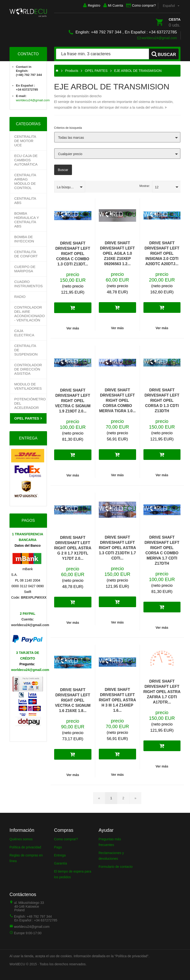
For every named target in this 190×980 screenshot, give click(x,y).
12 (157, 186)
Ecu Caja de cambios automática (26, 159)
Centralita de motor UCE (25, 140)
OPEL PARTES (27, 417)
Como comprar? (138, 5)
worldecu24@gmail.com (157, 37)
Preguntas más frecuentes (110, 841)
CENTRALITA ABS (25, 200)
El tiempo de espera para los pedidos (73, 873)
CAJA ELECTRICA (24, 332)
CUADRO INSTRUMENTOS (28, 283)
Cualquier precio (70, 153)
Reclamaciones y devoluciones (111, 855)
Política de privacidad (25, 846)
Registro (83, 5)
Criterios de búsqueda (68, 127)
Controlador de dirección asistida (28, 368)
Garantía (61, 862)
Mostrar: (145, 185)
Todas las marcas (71, 137)
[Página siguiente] (135, 797)
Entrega (60, 854)
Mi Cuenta (108, 5)
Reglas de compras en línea (26, 857)
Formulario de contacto (116, 866)
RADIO (20, 296)
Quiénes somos (21, 838)
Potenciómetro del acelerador (30, 402)
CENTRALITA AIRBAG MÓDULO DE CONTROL (25, 180)
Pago (58, 846)
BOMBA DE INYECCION (24, 238)
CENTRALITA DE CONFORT (26, 253)
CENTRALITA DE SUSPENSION (26, 349)
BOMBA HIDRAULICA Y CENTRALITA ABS (27, 219)
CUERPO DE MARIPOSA (25, 268)
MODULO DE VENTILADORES (28, 385)
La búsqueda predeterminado (71, 186)
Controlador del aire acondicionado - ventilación (29, 313)
